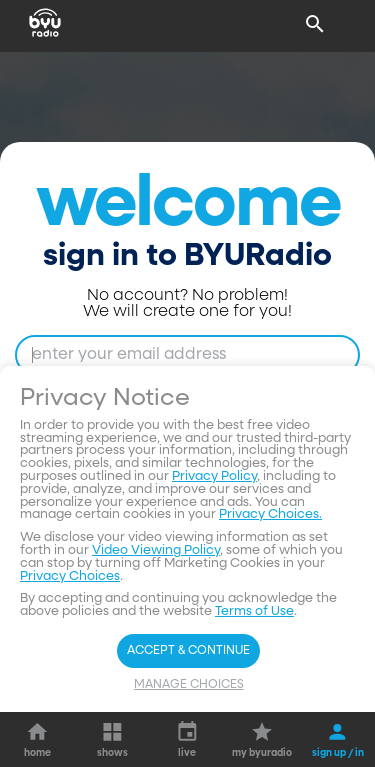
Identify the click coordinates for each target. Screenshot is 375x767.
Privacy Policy (214, 476)
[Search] (315, 24)
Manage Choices (189, 685)
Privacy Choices (70, 576)
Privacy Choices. (270, 514)
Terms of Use (254, 611)
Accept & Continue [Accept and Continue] (188, 651)
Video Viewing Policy (156, 550)
